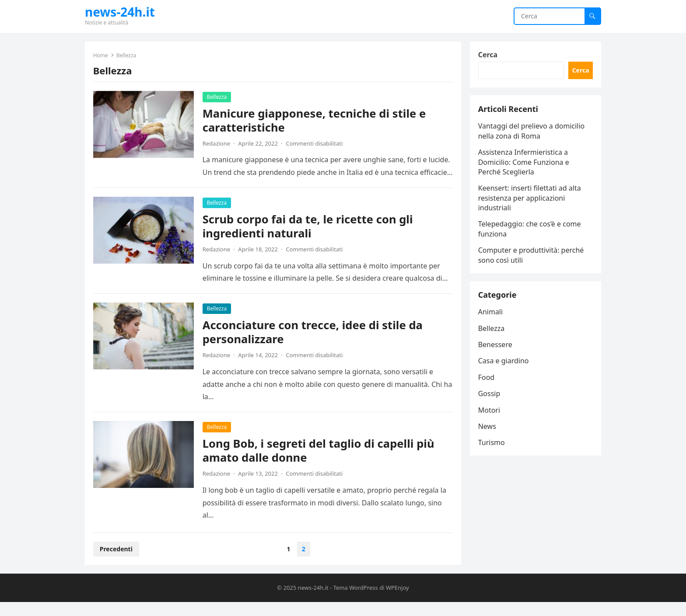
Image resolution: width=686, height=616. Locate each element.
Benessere (496, 348)
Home (101, 56)
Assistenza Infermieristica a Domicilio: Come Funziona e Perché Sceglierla (524, 164)
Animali (491, 316)
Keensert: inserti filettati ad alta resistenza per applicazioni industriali (530, 200)
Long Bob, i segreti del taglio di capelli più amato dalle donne (319, 464)
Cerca (488, 55)
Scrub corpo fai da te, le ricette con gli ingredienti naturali (308, 239)
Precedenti (117, 562)
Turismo (492, 447)
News (488, 430)
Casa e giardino (504, 365)
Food (487, 381)
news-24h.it (120, 12)
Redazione (217, 144)
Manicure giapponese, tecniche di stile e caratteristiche (315, 121)
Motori (490, 414)
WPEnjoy (397, 601)
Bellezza (217, 97)
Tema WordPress (356, 601)
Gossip (490, 397)
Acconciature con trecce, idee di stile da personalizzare (313, 345)
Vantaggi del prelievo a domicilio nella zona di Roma (532, 133)
